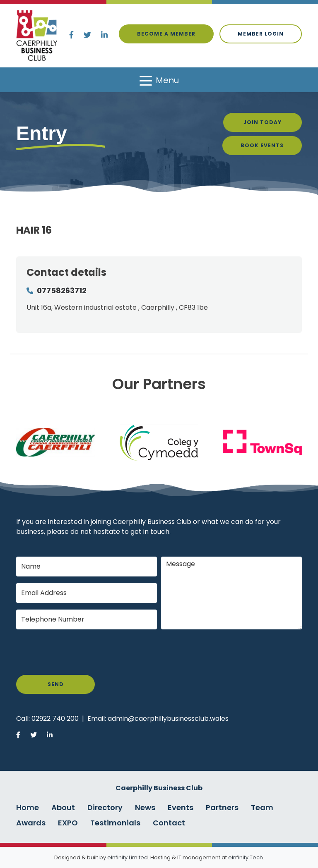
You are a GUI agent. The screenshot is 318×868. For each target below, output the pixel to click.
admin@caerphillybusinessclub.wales (168, 719)
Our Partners (159, 384)
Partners (222, 807)
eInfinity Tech (246, 857)
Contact (169, 823)
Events (181, 807)
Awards (31, 823)
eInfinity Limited (128, 857)
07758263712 (62, 291)
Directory (105, 807)
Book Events (262, 145)
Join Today (263, 122)
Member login (261, 34)
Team (262, 807)
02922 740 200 (55, 719)
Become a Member (166, 34)
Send (56, 684)
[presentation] (79, 652)
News (145, 807)
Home (28, 807)
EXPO (68, 823)
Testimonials (115, 823)
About (63, 807)
